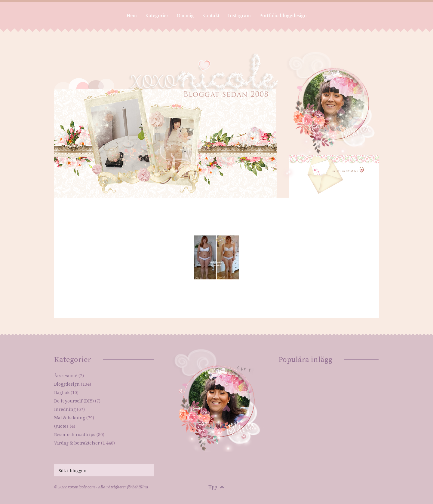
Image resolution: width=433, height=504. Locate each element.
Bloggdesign (67, 384)
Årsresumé (66, 376)
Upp (216, 487)
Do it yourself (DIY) (74, 401)
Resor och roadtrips (75, 434)
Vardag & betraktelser (77, 443)
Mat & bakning (70, 418)
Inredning (65, 409)
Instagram (239, 16)
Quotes (61, 426)
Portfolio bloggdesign (283, 16)
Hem (132, 16)
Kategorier (157, 16)
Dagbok (62, 392)
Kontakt (211, 16)
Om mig (185, 16)
